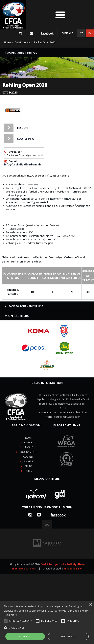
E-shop (28, 442)
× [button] (91, 605)
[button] (47, 628)
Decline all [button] (68, 636)
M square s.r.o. (73, 569)
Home (8, 42)
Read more (11, 615)
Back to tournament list (24, 306)
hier (39, 262)
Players (28, 461)
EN (90, 33)
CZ (81, 33)
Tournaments (28, 452)
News (28, 438)
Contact (67, 33)
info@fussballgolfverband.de (23, 165)
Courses (28, 457)
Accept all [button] (25, 636)
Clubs (28, 466)
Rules (28, 471)
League (28, 447)
